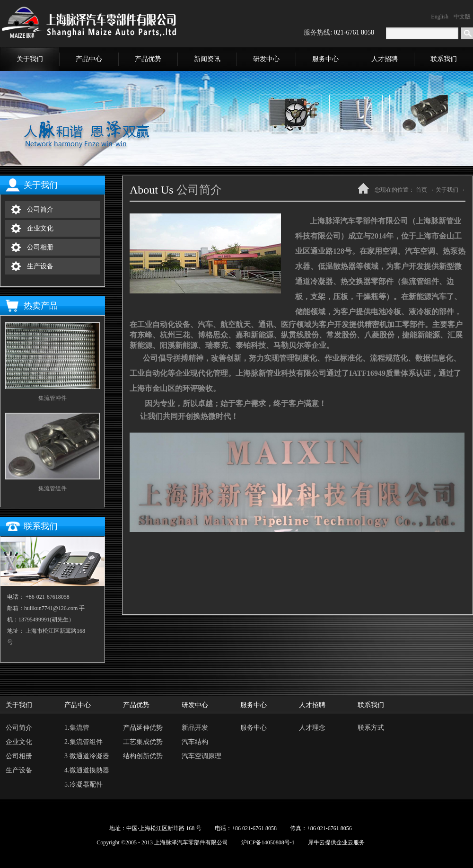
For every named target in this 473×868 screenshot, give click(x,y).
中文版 (462, 17)
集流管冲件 (53, 398)
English (440, 17)
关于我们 (447, 190)
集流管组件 (53, 488)
